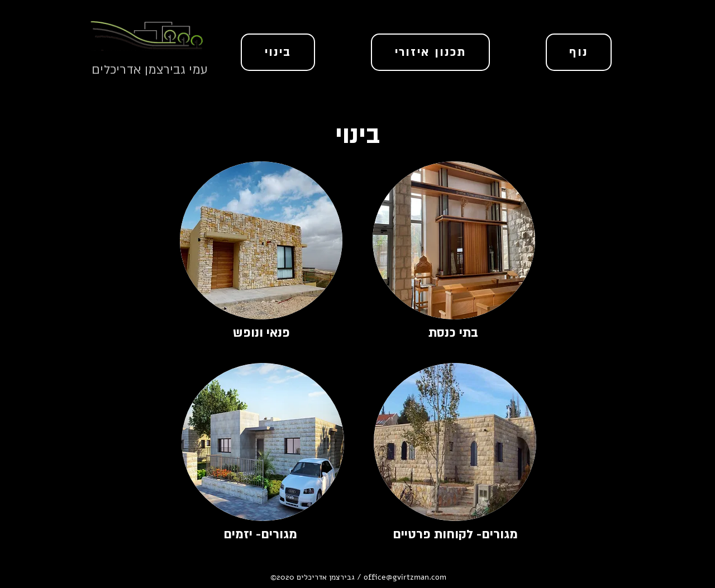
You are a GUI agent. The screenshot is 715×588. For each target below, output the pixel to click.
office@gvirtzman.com (405, 577)
